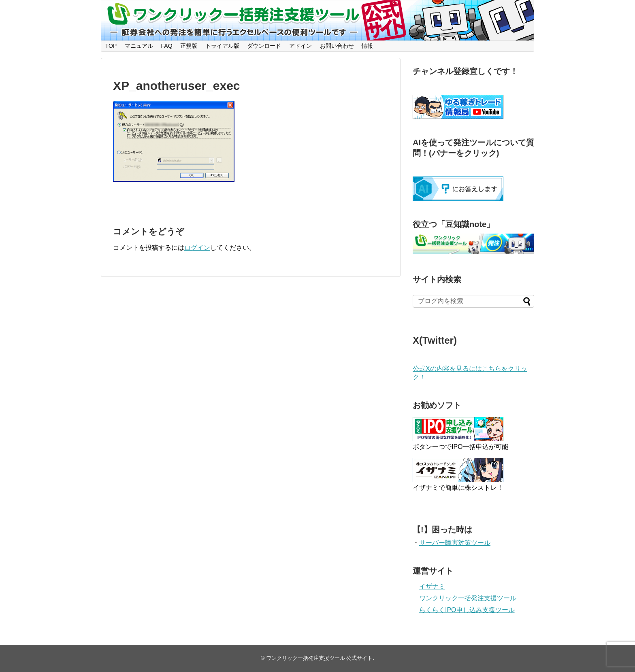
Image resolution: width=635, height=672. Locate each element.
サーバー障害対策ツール (455, 543)
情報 (367, 46)
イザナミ (432, 586)
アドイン (300, 46)
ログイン (197, 248)
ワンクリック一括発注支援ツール (468, 598)
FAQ (167, 46)
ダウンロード (264, 46)
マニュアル (139, 46)
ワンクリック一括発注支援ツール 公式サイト (320, 658)
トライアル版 (222, 46)
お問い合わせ (337, 46)
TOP (111, 46)
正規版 (189, 46)
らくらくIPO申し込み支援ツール (467, 610)
